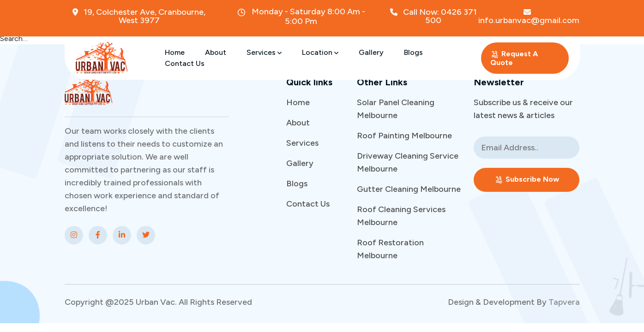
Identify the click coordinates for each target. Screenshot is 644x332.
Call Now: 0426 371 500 (433, 16)
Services (264, 52)
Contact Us (185, 63)
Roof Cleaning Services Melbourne (401, 216)
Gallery (371, 52)
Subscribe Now (527, 180)
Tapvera (564, 302)
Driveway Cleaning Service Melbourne (408, 162)
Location (320, 52)
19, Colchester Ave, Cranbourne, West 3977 (139, 16)
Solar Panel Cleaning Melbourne (396, 109)
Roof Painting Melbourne (404, 136)
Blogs (413, 52)
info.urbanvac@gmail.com (529, 16)
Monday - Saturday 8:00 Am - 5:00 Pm (301, 16)
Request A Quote (514, 58)
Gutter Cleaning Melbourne (409, 189)
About (216, 52)
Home (175, 52)
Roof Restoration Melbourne (390, 249)
